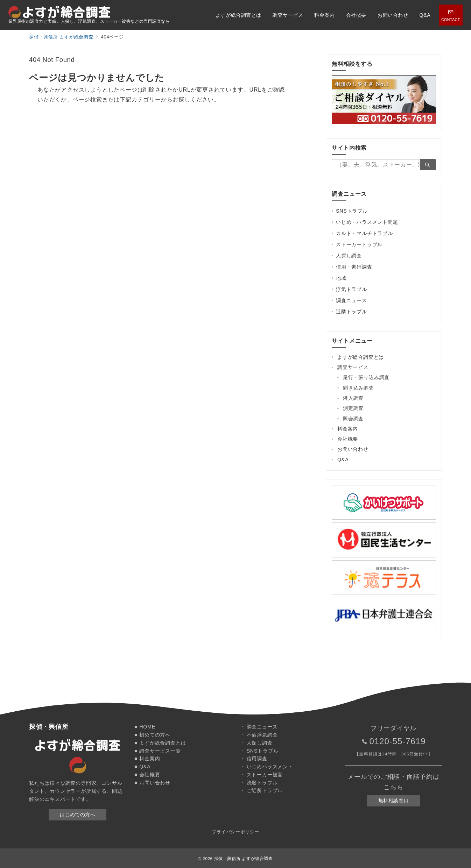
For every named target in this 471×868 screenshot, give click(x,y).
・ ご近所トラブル (261, 790)
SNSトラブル (352, 211)
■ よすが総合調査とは (160, 743)
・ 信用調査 (254, 759)
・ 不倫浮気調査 (259, 735)
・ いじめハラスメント (266, 767)
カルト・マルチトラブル (364, 233)
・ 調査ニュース (259, 727)
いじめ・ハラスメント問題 (367, 222)
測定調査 (353, 408)
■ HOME (145, 727)
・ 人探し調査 (256, 743)
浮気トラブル (352, 289)
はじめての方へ (78, 814)
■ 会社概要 (147, 775)
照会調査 (353, 419)
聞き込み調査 (358, 388)
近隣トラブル (352, 312)
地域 (341, 278)
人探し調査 (349, 256)
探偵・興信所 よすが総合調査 (244, 858)
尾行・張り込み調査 (366, 377)
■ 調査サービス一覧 (158, 751)
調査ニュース (352, 300)
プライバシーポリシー (235, 832)
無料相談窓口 (393, 801)
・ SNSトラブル (259, 751)
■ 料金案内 (147, 759)
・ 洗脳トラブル (259, 783)
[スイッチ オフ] (451, 15)
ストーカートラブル (359, 244)
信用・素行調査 (354, 267)
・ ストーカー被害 (261, 775)
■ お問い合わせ (152, 783)
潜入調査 (353, 398)
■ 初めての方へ (152, 735)
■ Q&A (143, 767)
